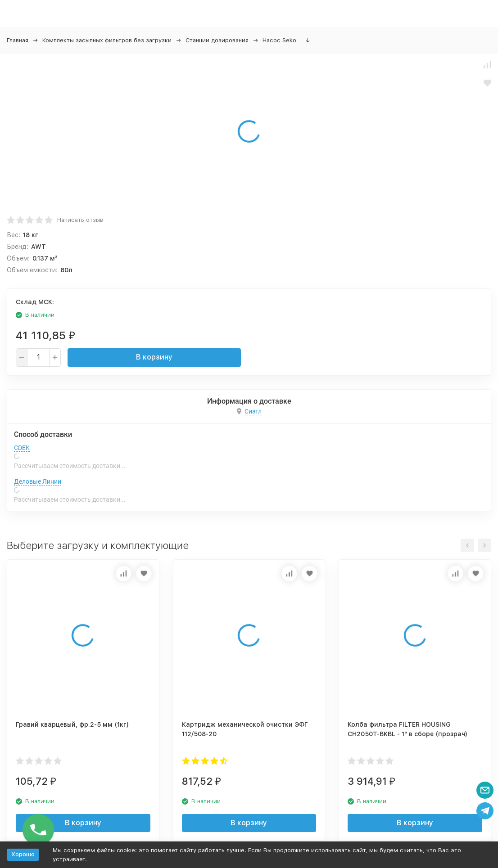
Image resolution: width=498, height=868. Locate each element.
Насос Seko (279, 40)
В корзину (154, 357)
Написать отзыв (80, 220)
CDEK (22, 448)
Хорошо (23, 854)
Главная (18, 40)
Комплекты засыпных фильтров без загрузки (107, 40)
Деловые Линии (38, 481)
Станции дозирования (217, 40)
